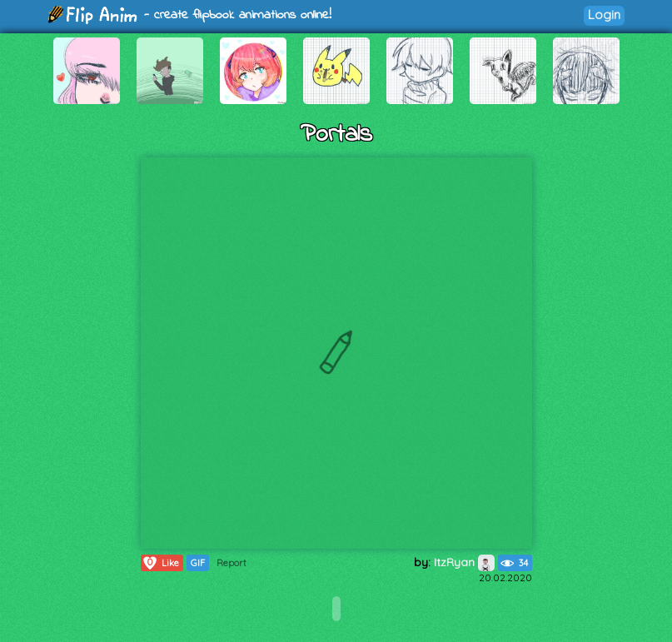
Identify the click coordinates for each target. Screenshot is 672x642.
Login (604, 15)
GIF (198, 563)
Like (160, 563)
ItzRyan (464, 562)
